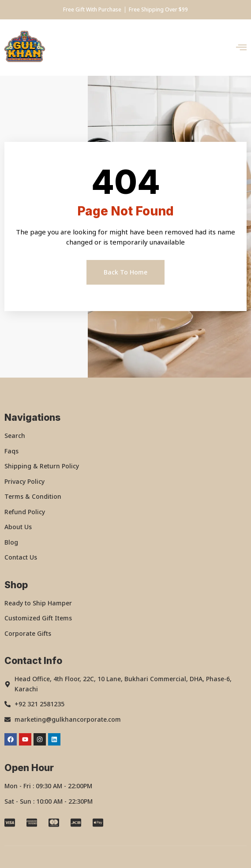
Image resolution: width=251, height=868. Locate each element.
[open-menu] (241, 48)
